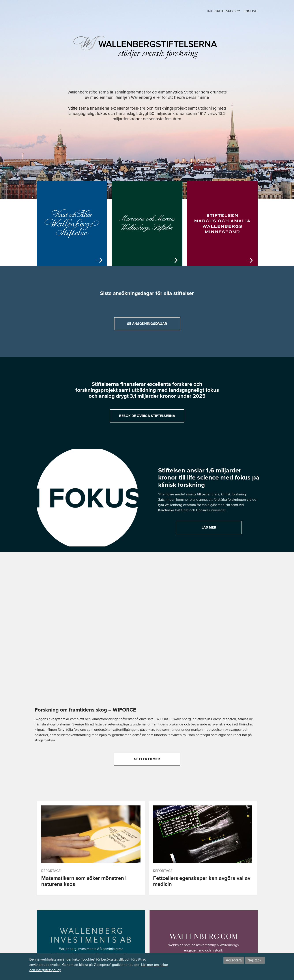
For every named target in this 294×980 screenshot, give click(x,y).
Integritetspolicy (224, 11)
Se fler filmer (147, 759)
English (250, 11)
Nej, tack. (255, 960)
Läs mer (209, 527)
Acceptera (234, 960)
